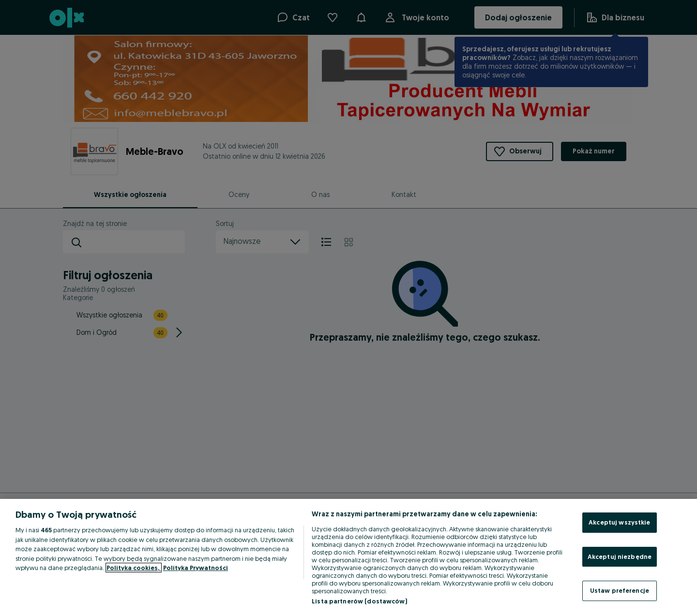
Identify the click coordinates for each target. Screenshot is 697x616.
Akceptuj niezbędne (620, 556)
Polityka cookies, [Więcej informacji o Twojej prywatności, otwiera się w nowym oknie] (134, 568)
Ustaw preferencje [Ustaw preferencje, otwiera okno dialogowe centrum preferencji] (620, 590)
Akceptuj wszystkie (619, 522)
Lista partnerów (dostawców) (359, 601)
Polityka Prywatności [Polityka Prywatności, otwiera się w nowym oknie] (196, 568)
